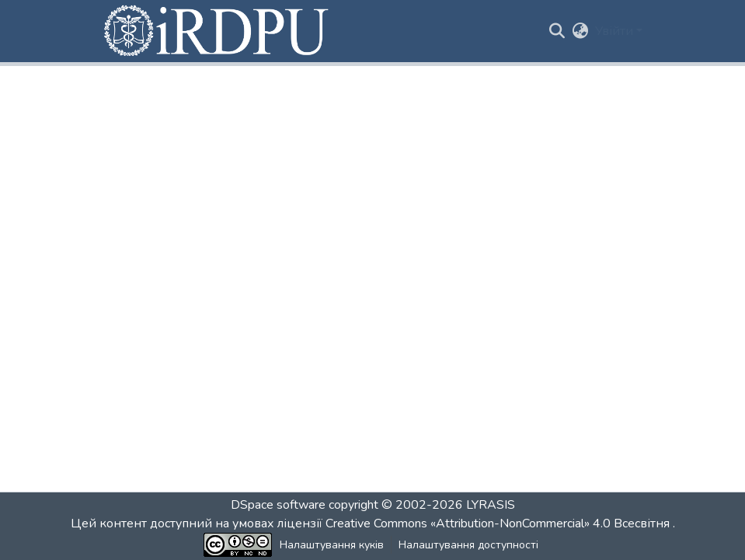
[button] (218, 31)
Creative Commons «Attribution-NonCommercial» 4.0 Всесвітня (499, 523)
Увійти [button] (616, 31)
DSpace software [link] (278, 505)
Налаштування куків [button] (332, 545)
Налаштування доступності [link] (468, 545)
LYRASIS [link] (491, 505)
